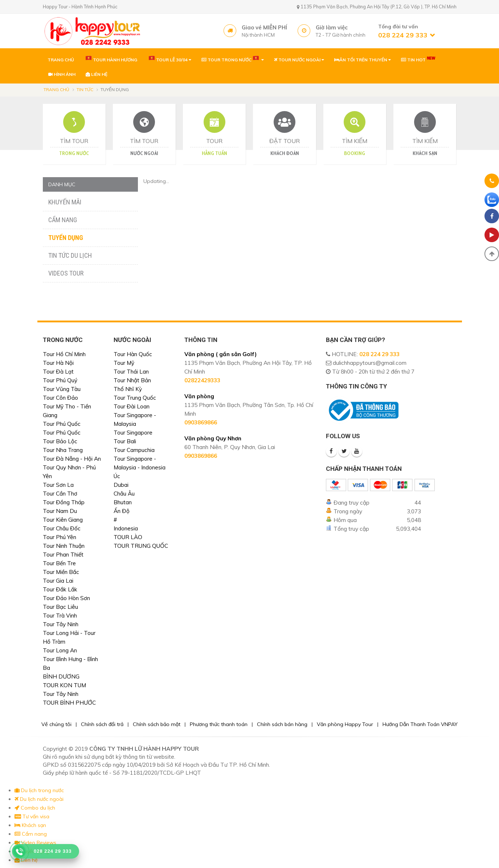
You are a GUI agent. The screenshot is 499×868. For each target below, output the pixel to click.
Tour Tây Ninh (61, 624)
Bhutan (123, 502)
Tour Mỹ (124, 363)
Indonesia (126, 528)
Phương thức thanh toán (219, 724)
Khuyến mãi (65, 202)
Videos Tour (66, 273)
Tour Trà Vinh (60, 616)
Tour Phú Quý (60, 380)
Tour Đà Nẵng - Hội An (72, 459)
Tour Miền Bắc (61, 572)
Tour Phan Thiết (63, 555)
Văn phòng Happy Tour (345, 724)
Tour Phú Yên (60, 537)
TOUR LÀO (128, 537)
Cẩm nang (63, 220)
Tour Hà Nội (58, 363)
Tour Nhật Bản (132, 380)
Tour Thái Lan (131, 372)
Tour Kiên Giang (63, 520)
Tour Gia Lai (58, 581)
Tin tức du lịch (70, 255)
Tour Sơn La (58, 485)
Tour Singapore (133, 433)
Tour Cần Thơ (60, 494)
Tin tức (85, 89)
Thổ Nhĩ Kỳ (128, 389)
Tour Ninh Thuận (64, 546)
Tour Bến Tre (59, 563)
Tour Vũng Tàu (62, 389)
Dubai (121, 485)
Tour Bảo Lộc (60, 441)
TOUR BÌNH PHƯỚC (69, 703)
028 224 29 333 (379, 354)
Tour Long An (60, 650)
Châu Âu (124, 494)
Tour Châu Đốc (62, 528)
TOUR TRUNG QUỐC (141, 546)
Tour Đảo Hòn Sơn (66, 598)
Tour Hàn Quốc (133, 354)
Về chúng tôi (56, 724)
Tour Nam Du (60, 511)
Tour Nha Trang (63, 450)
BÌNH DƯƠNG (61, 677)
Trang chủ (56, 89)
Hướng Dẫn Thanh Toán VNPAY (420, 724)
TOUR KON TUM (64, 685)
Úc (117, 476)
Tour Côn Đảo (60, 398)
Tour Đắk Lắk (60, 589)
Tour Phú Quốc (62, 424)
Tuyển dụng (66, 238)
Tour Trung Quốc (135, 398)
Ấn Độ (122, 511)
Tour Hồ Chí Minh (64, 354)
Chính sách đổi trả (102, 724)
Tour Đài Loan (132, 406)
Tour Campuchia (134, 450)
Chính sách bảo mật (157, 724)
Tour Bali (125, 441)
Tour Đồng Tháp (64, 502)
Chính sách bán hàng (282, 724)
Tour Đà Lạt (58, 372)
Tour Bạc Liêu (60, 607)
